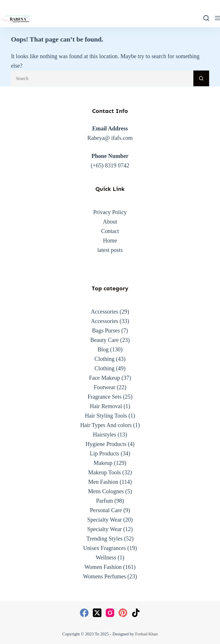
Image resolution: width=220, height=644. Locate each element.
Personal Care (106, 510)
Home (110, 240)
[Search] (206, 18)
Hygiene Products (106, 444)
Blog (103, 349)
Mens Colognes (106, 491)
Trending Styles (105, 539)
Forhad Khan (147, 634)
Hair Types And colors (106, 425)
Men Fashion (103, 482)
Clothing (105, 359)
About (110, 222)
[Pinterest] (123, 613)
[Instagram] (110, 613)
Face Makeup (105, 378)
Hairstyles (104, 434)
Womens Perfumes (105, 576)
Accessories (105, 312)
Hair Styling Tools (106, 416)
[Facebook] (84, 613)
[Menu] (217, 18)
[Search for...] (102, 78)
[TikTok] (136, 613)
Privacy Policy (110, 212)
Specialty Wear (104, 520)
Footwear (105, 387)
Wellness (106, 557)
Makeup (103, 463)
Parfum (104, 501)
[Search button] (201, 78)
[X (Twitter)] (97, 613)
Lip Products (104, 453)
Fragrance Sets (105, 397)
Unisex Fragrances (104, 548)
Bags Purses (106, 330)
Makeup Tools (105, 472)
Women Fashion (103, 567)
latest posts (110, 250)
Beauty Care (104, 340)
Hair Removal (106, 406)
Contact (110, 231)
